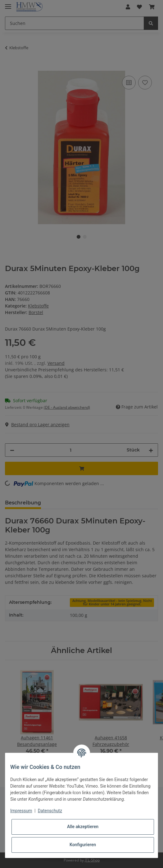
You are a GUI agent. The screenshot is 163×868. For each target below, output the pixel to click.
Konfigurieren (83, 845)
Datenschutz (50, 811)
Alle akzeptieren (83, 827)
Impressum (21, 811)
